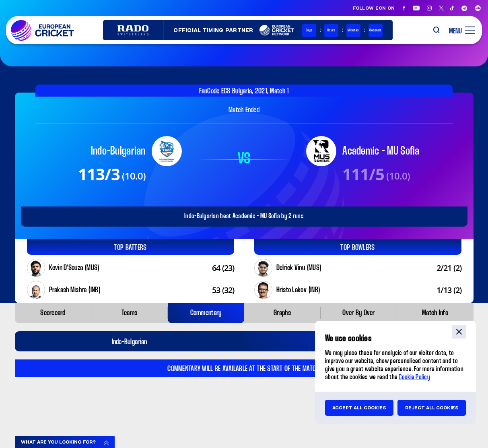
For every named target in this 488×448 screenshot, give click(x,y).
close (459, 332)
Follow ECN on (374, 8)
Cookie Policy (414, 377)
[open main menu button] (459, 30)
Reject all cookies (432, 408)
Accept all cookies (359, 408)
